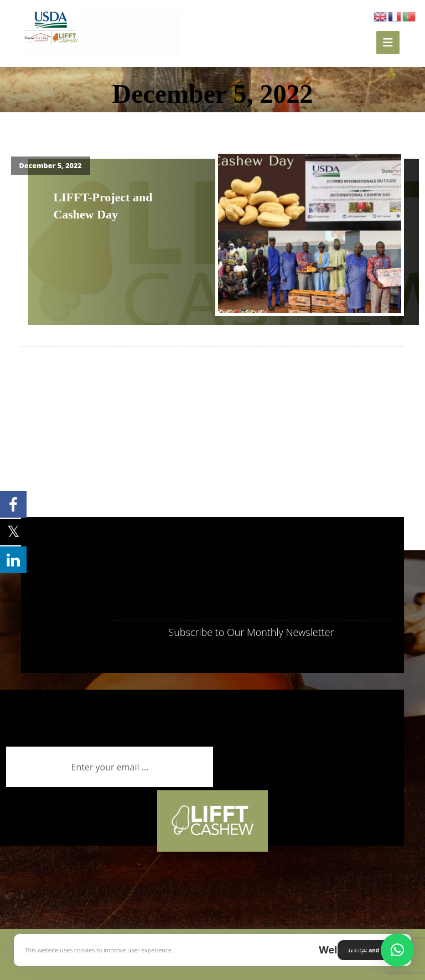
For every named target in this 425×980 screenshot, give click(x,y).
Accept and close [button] (372, 950)
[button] (397, 950)
